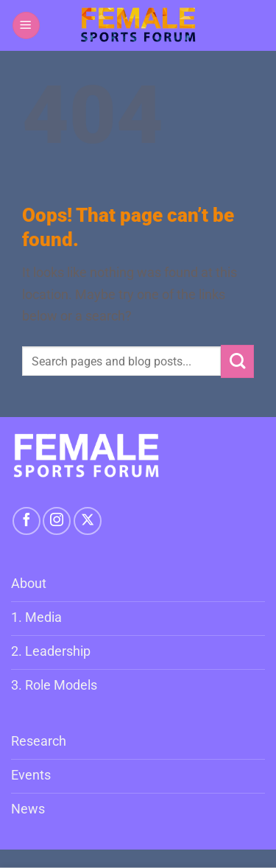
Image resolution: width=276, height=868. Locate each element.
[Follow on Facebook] (26, 521)
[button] (26, 25)
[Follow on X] (88, 521)
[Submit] (237, 361)
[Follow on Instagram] (57, 521)
